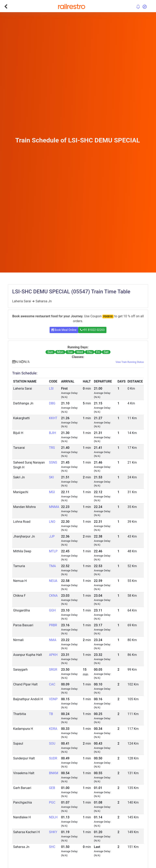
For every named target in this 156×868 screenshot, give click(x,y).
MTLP (53, 551)
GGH (52, 610)
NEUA (53, 581)
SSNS (53, 462)
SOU (52, 743)
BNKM (54, 773)
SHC (52, 847)
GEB (52, 788)
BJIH (53, 433)
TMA (52, 566)
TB (51, 714)
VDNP (53, 699)
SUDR (53, 758)
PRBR (53, 625)
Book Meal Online (64, 330)
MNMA (54, 507)
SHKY (53, 832)
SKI (51, 477)
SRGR (53, 670)
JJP (52, 536)
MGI (52, 492)
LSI (51, 389)
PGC (52, 802)
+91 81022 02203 (92, 330)
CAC (52, 684)
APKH (53, 655)
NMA (53, 640)
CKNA (53, 596)
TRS (52, 448)
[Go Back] (6, 6)
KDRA (53, 729)
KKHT (53, 418)
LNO (52, 522)
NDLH (53, 817)
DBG (52, 403)
